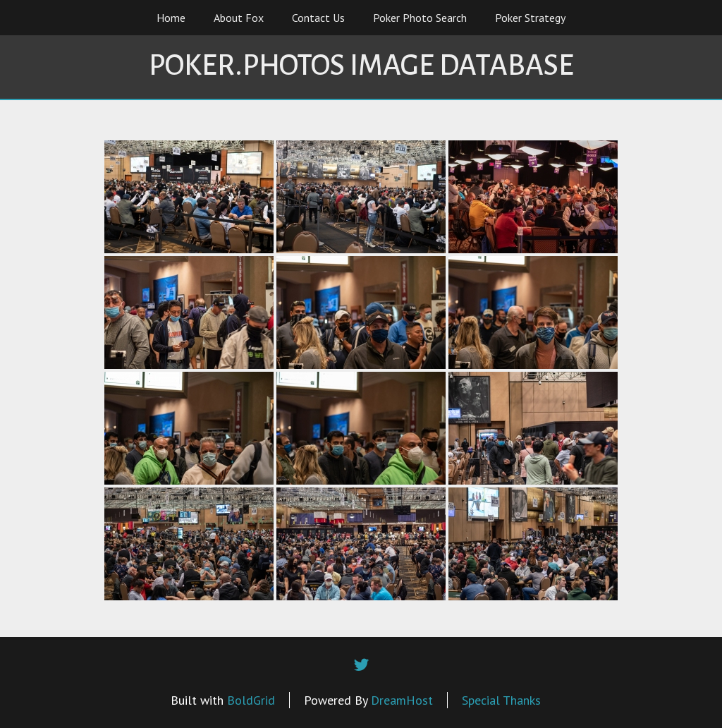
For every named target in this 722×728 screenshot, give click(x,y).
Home (171, 18)
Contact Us (318, 18)
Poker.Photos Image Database (361, 66)
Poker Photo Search (420, 18)
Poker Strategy (530, 18)
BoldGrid (251, 700)
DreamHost (402, 700)
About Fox (239, 18)
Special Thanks (501, 700)
